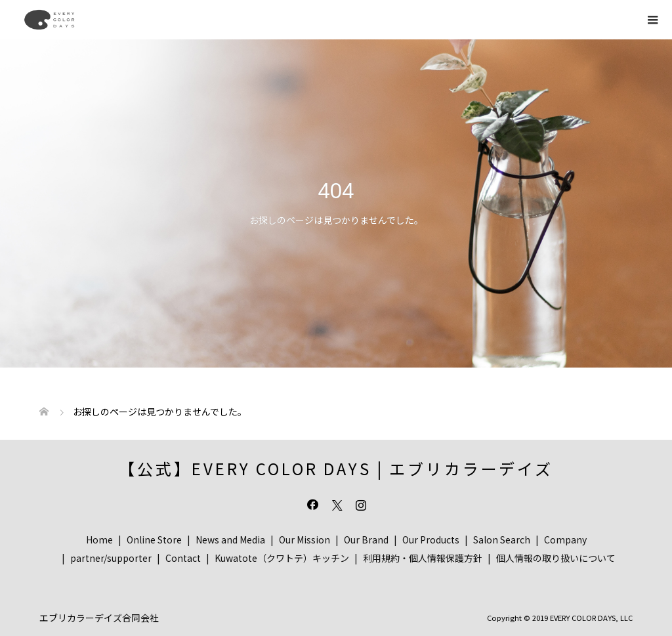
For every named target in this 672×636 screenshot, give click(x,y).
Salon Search (502, 540)
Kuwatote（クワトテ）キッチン (282, 558)
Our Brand (366, 540)
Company (565, 540)
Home (99, 540)
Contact (183, 558)
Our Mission (304, 540)
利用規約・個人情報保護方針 (423, 558)
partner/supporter (111, 558)
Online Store (154, 540)
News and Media (230, 540)
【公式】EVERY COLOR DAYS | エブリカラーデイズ (336, 469)
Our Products (431, 540)
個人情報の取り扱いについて (556, 558)
